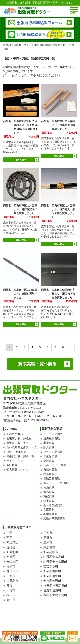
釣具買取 (49, 474)
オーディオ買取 (53, 434)
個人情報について (17, 470)
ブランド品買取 (53, 452)
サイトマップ (15, 461)
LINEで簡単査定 (16, 452)
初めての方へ (15, 434)
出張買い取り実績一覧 (20, 456)
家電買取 (49, 443)
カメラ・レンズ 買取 (56, 483)
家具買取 (49, 447)
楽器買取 (49, 461)
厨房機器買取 (52, 439)
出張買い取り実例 (17, 443)
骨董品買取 (50, 456)
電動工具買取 (52, 479)
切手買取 (49, 501)
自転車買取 (50, 470)
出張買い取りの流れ (19, 439)
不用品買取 (50, 514)
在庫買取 (49, 510)
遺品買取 (49, 492)
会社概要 (12, 465)
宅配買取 (49, 496)
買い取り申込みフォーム (22, 447)
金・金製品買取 (53, 505)
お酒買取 (49, 487)
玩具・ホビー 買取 (55, 465)
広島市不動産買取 (54, 519)
